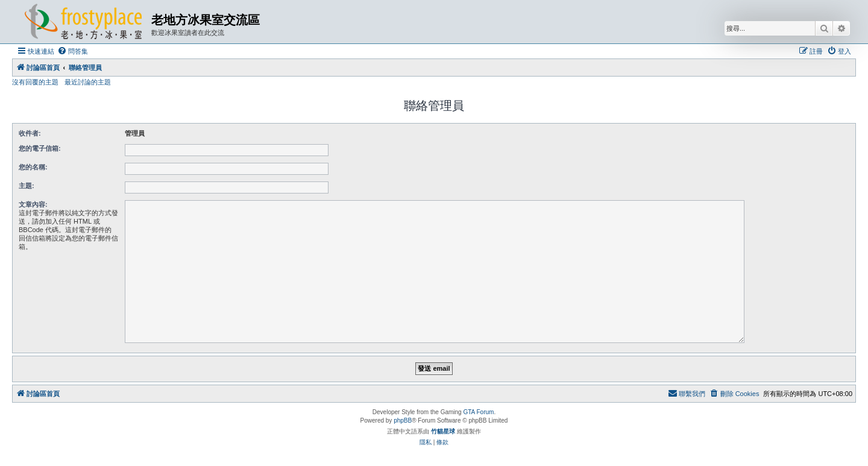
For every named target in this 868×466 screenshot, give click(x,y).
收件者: (30, 133)
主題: (27, 186)
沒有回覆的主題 (35, 82)
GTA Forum (478, 412)
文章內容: (33, 204)
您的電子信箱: (40, 148)
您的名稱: (33, 167)
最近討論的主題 (88, 82)
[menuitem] (73, 51)
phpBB (403, 420)
